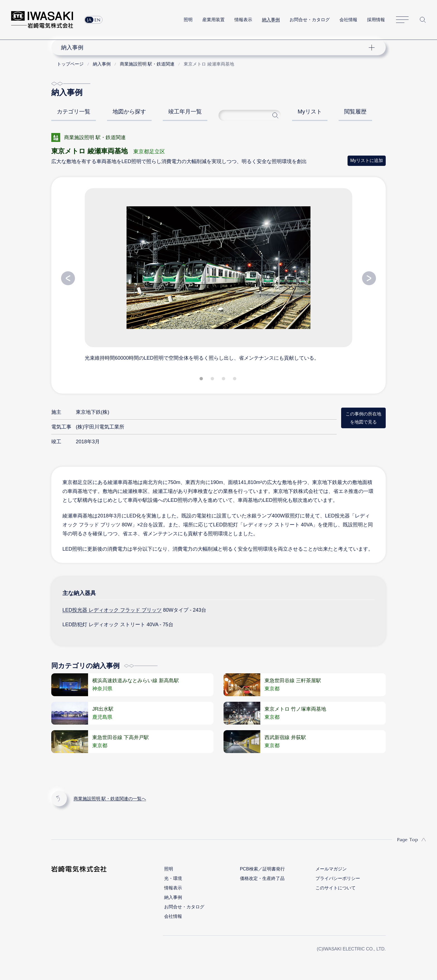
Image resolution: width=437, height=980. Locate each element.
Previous (68, 278)
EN (98, 20)
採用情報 (376, 20)
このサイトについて (336, 888)
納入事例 (271, 20)
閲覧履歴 (355, 112)
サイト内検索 (423, 20)
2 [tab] (213, 380)
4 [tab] (235, 380)
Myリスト (310, 112)
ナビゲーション (215, 47)
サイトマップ (402, 20)
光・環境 (173, 878)
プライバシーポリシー (338, 878)
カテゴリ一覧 (74, 112)
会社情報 (348, 20)
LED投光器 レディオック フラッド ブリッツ (112, 610)
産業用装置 (213, 20)
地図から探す (129, 112)
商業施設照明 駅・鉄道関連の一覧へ (110, 799)
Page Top (408, 839)
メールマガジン (331, 869)
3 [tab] (224, 380)
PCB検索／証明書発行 (262, 869)
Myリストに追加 (367, 160)
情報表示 (243, 20)
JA (89, 20)
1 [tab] (202, 380)
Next (369, 278)
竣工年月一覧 (185, 112)
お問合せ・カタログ (310, 20)
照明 (188, 20)
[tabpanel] (219, 274)
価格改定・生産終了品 (262, 878)
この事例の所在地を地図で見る (363, 418)
